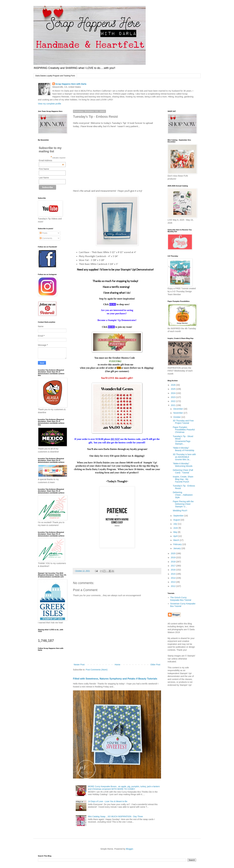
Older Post (155, 665)
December (178, 409)
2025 (173, 389)
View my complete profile (49, 104)
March (176, 540)
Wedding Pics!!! (180, 511)
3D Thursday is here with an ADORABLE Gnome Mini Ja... (184, 457)
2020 (173, 553)
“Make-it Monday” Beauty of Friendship (183, 449)
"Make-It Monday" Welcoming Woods (183, 465)
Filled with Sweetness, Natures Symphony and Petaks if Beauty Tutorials (115, 679)
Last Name (44, 178)
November (178, 413)
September (179, 516)
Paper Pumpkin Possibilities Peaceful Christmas (184, 430)
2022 (173, 401)
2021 (173, 405)
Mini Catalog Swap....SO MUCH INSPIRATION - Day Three (115, 816)
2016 (173, 570)
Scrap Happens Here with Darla (71, 84)
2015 (173, 574)
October (177, 417)
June (176, 528)
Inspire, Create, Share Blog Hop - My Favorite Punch (183, 479)
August (177, 520)
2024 (173, 393)
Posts (44, 233)
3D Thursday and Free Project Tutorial (183, 422)
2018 (173, 562)
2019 (173, 557)
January (177, 548)
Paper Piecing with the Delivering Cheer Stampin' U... (183, 504)
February (178, 544)
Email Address (51, 160)
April (176, 536)
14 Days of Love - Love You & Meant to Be (108, 801)
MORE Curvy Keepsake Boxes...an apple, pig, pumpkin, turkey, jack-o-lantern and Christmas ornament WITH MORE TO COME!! (124, 788)
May (176, 532)
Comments (46, 238)
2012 (173, 586)
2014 (173, 578)
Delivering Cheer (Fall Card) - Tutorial (183, 471)
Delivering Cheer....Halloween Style (183, 495)
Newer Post (79, 665)
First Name (44, 169)
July (175, 524)
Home (117, 665)
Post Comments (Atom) (97, 670)
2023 (173, 397)
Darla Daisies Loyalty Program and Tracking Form (55, 76)
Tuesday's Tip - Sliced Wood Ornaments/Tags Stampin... (183, 440)
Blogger (129, 849)
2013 (173, 582)
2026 (173, 385)
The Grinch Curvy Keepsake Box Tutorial (181, 599)
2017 (173, 566)
